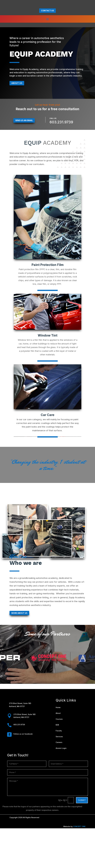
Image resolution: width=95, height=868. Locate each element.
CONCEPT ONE (79, 866)
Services (59, 776)
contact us (47, 47)
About (58, 753)
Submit (82, 840)
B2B (57, 764)
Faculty (59, 770)
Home (58, 747)
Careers (59, 782)
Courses (59, 759)
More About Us (19, 653)
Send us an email (24, 160)
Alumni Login (61, 788)
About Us (17, 123)
